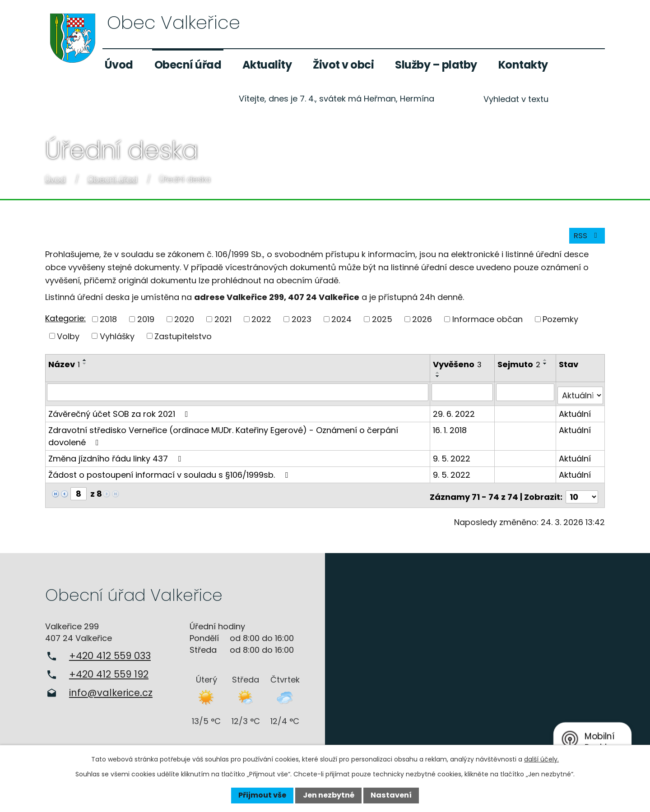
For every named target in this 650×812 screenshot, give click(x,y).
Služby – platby (436, 65)
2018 (108, 323)
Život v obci (343, 65)
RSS (585, 239)
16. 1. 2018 (451, 431)
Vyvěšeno (459, 368)
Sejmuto (520, 368)
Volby (68, 340)
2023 (302, 323)
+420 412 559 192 (109, 671)
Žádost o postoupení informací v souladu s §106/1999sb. (170, 475)
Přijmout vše (262, 795)
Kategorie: (65, 322)
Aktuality (267, 65)
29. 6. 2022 (455, 414)
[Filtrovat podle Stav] (580, 396)
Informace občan (487, 323)
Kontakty (523, 65)
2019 (146, 323)
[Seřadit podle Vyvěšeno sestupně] (439, 380)
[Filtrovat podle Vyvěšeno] (464, 396)
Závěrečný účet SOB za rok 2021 (120, 414)
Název (64, 368)
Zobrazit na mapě (487, 656)
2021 (223, 323)
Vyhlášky (117, 340)
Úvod (119, 65)
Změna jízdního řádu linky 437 (116, 459)
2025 (382, 323)
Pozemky (560, 323)
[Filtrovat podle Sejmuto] (526, 396)
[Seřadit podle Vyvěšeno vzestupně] (439, 377)
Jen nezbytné (329, 795)
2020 (184, 323)
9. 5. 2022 (453, 459)
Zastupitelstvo (183, 340)
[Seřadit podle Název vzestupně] (85, 364)
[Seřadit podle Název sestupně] (85, 368)
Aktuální (575, 414)
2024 (341, 323)
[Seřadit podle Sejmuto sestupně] (547, 368)
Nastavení (391, 795)
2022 (261, 323)
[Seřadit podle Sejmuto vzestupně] (547, 364)
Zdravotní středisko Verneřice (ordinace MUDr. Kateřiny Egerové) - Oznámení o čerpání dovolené (223, 437)
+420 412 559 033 (110, 653)
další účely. (541, 759)
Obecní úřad (188, 65)
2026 (422, 323)
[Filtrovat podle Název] (238, 396)
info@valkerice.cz (111, 690)
